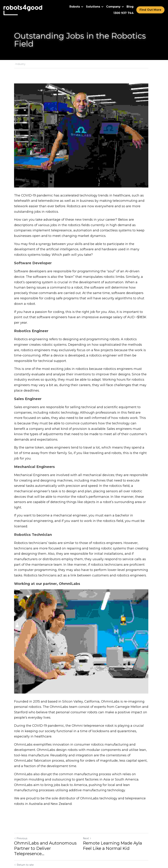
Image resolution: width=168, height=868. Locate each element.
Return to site (24, 847)
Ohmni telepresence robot (93, 713)
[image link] (23, 10)
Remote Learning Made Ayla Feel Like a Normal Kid (115, 833)
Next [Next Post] (90, 825)
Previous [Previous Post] (21, 825)
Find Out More (150, 10)
